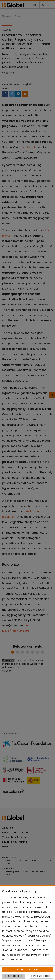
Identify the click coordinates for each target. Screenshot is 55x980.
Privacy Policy (40, 955)
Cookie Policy (16, 955)
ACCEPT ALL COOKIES (27, 970)
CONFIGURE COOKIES (41, 976)
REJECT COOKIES (14, 976)
